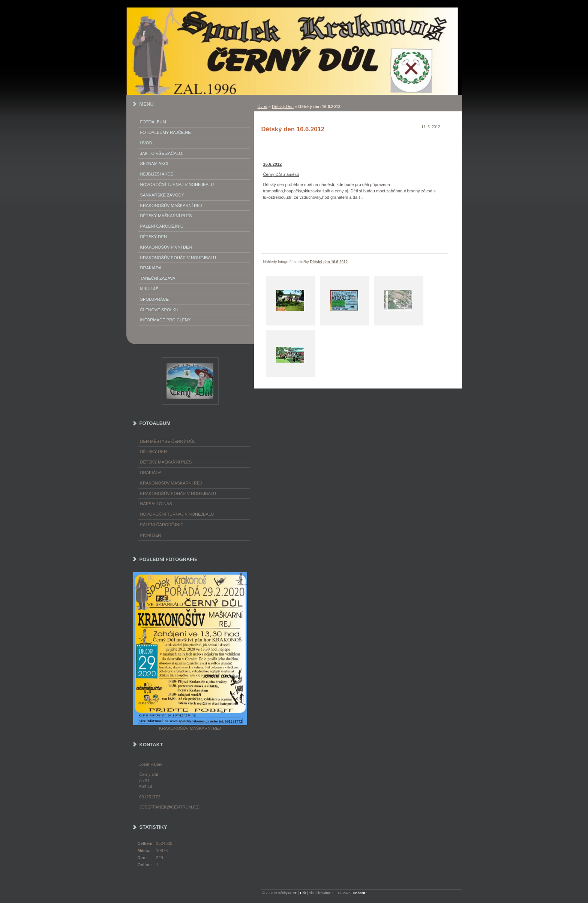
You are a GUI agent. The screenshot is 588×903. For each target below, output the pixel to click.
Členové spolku (159, 310)
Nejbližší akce (157, 174)
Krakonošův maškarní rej (171, 205)
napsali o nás (156, 504)
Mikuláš (149, 289)
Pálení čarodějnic (162, 525)
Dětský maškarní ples (166, 216)
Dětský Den (283, 106)
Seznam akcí (154, 163)
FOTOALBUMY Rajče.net (167, 132)
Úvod (262, 106)
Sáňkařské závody (162, 195)
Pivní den (151, 535)
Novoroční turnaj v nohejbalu (177, 184)
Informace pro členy (166, 320)
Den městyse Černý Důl (168, 441)
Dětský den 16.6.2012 (329, 262)
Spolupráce (154, 299)
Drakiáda (151, 268)
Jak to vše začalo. (162, 153)
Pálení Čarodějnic (162, 226)
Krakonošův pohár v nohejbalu (178, 258)
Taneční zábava (158, 278)
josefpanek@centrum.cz (169, 807)
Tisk (303, 893)
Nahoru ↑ (361, 893)
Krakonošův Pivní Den (166, 247)
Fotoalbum (153, 122)
